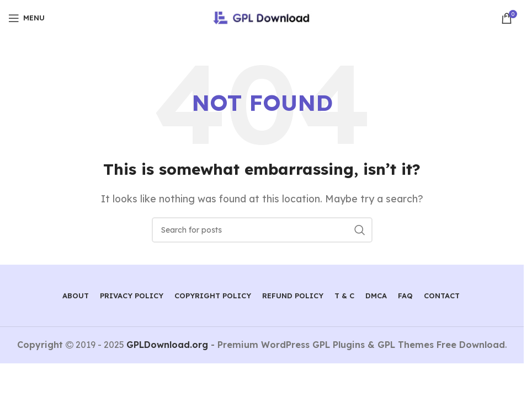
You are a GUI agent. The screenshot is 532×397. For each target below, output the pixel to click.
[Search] (262, 230)
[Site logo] (262, 17)
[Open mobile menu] (26, 18)
